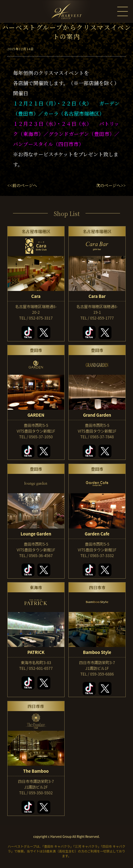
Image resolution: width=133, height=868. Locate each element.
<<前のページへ (22, 185)
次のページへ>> (111, 185)
